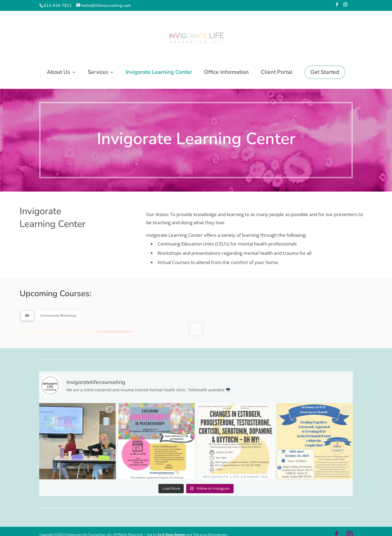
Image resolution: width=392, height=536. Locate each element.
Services (98, 73)
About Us (59, 73)
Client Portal (277, 73)
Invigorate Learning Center (159, 73)
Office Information (226, 73)
